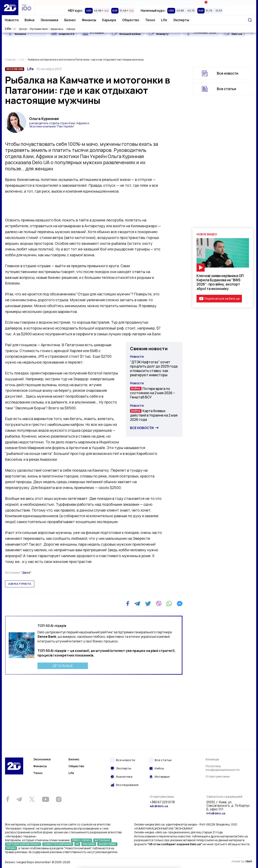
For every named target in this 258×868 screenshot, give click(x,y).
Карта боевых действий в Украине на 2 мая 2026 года (154, 415)
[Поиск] (250, 20)
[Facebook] (128, 604)
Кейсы (159, 768)
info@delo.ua (216, 813)
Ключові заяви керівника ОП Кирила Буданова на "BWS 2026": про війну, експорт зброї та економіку (220, 282)
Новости (12, 20)
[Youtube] (45, 799)
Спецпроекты (146, 3)
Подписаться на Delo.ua (222, 299)
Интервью (162, 777)
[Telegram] (137, 604)
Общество (131, 20)
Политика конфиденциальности (223, 768)
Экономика (49, 20)
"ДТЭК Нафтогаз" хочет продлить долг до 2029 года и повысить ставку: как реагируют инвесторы (154, 368)
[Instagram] (59, 799)
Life (164, 20)
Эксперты (181, 20)
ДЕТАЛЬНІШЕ (63, 666)
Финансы (89, 20)
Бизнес (70, 20)
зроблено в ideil (242, 862)
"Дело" (26, 573)
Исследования (127, 785)
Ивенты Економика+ (219, 3)
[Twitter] (148, 604)
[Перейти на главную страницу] (10, 8)
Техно (150, 20)
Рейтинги (72, 3)
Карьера (109, 20)
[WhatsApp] (169, 604)
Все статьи (226, 89)
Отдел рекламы (218, 776)
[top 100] (27, 8)
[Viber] (159, 604)
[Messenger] (180, 604)
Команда (212, 759)
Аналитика (124, 777)
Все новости (142, 428)
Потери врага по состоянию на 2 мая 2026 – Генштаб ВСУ (152, 393)
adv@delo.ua (159, 806)
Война (30, 20)
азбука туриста (20, 584)
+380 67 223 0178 (162, 802)
